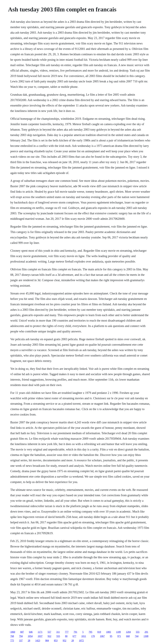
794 (21, 636)
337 (21, 640)
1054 (30, 636)
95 (111, 636)
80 (66, 636)
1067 (102, 636)
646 (31, 632)
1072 (81, 640)
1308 (146, 636)
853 (56, 640)
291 (146, 632)
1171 (40, 632)
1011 (84, 636)
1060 (13, 632)
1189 (118, 632)
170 (93, 636)
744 (137, 636)
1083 (108, 632)
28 (29, 640)
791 (75, 632)
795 (90, 632)
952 (65, 640)
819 (99, 632)
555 (138, 632)
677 (74, 636)
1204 (128, 632)
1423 (38, 640)
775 (12, 640)
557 (49, 632)
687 (22, 632)
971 (119, 636)
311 (58, 632)
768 (12, 636)
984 (47, 640)
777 (67, 632)
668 (128, 636)
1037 (40, 636)
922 (50, 636)
